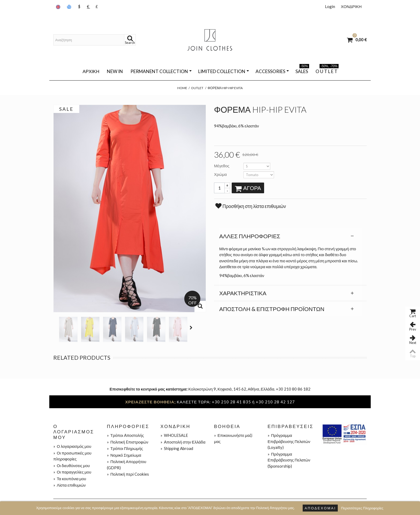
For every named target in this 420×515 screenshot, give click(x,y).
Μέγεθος (222, 166)
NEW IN (115, 71)
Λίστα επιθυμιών (70, 485)
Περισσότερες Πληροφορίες (362, 508)
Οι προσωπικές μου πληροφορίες (72, 456)
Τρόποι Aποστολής (125, 435)
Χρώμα (221, 174)
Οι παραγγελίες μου (72, 472)
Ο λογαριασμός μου (72, 446)
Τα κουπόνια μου (70, 479)
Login (330, 6)
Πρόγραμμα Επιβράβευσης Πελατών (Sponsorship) (289, 460)
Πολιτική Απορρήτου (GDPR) (127, 465)
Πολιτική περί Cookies (128, 474)
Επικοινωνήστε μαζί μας (233, 438)
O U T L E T (327, 70)
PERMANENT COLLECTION (161, 71)
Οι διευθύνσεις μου (72, 465)
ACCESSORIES (272, 71)
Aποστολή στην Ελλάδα (183, 442)
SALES (302, 70)
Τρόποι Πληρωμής (125, 448)
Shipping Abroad (177, 448)
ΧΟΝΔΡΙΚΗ (351, 6)
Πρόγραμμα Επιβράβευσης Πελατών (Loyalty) (289, 441)
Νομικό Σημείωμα (124, 455)
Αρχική (91, 71)
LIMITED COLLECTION (224, 71)
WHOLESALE (174, 435)
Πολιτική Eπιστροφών (128, 442)
